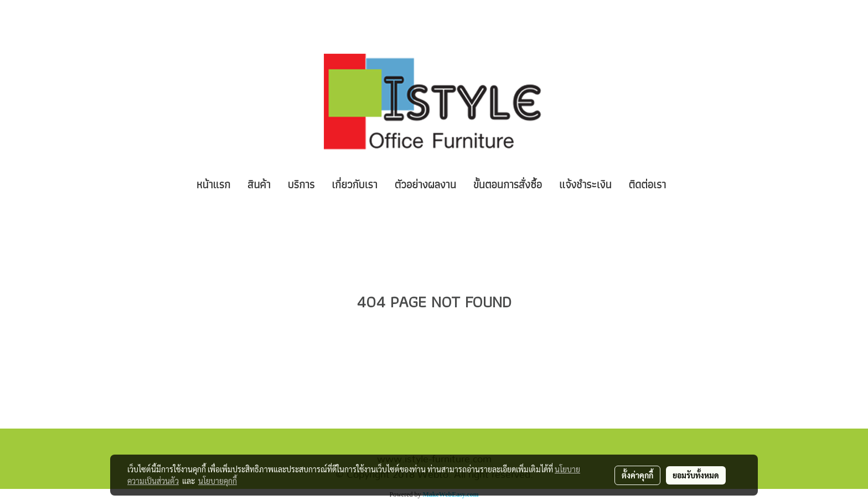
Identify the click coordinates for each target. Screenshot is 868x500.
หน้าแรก (213, 184)
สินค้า (259, 184)
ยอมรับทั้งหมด (696, 475)
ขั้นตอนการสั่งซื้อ (508, 184)
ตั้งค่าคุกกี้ (637, 475)
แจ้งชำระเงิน (585, 184)
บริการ (301, 184)
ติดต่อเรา (648, 184)
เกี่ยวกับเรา (355, 184)
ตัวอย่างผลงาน (425, 184)
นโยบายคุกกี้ (218, 481)
